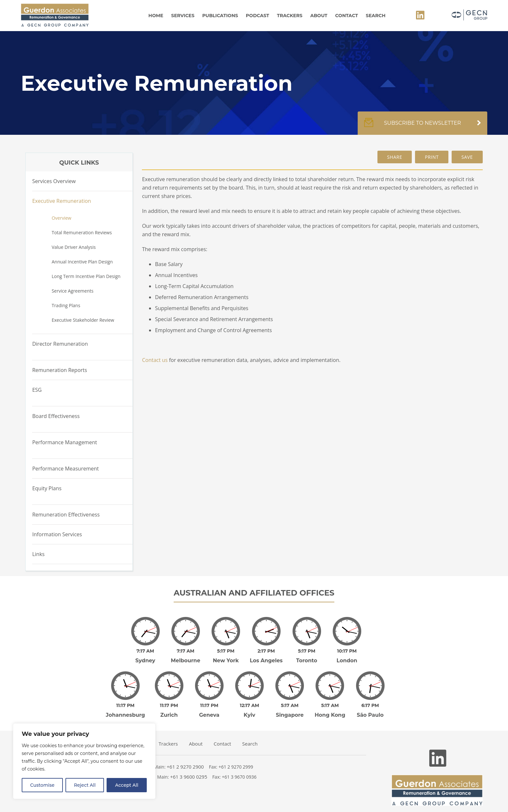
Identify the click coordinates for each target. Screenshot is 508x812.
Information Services (57, 534)
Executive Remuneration (62, 201)
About (319, 16)
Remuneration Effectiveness (66, 515)
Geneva (209, 706)
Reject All (85, 785)
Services (183, 16)
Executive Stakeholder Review (83, 320)
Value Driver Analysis (74, 247)
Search (376, 16)
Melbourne (185, 656)
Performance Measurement (65, 469)
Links (38, 554)
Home (156, 16)
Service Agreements (72, 291)
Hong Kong (330, 706)
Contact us (155, 360)
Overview (61, 218)
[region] (84, 761)
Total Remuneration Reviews (82, 232)
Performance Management (64, 442)
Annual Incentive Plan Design (82, 262)
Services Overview (54, 181)
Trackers (290, 16)
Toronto (307, 656)
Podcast (258, 16)
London (347, 656)
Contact (347, 16)
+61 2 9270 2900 (185, 758)
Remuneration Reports (59, 370)
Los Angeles (266, 656)
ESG (37, 390)
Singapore (290, 706)
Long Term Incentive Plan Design (86, 276)
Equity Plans (47, 488)
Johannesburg (126, 706)
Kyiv (249, 706)
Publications (220, 16)
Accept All (127, 785)
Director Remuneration (60, 344)
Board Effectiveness (56, 416)
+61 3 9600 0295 (189, 768)
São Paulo (370, 706)
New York (226, 656)
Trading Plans (66, 305)
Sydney (145, 656)
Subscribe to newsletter (422, 126)
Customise (42, 785)
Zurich (169, 706)
